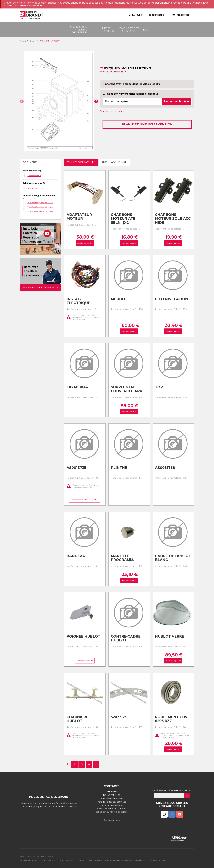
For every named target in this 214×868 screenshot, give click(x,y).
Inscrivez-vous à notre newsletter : (172, 790)
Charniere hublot (78, 719)
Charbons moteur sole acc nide (173, 219)
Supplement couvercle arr (127, 389)
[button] (22, 101)
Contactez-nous (112, 820)
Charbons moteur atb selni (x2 (123, 219)
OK (187, 796)
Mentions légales (66, 860)
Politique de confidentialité (136, 860)
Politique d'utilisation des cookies (109, 860)
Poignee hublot (83, 636)
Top (159, 387)
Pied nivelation (171, 299)
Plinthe (119, 468)
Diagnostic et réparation (129, 30)
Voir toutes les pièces (113, 111)
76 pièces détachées (81, 162)
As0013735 (76, 468)
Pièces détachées (106, 30)
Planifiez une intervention (147, 124)
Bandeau (76, 556)
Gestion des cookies (158, 860)
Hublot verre (170, 636)
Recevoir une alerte (85, 661)
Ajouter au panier (85, 243)
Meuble (119, 299)
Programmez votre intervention (85, 500)
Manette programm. (123, 558)
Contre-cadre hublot (126, 638)
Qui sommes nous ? (29, 860)
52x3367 (118, 717)
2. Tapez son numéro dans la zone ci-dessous (131, 94)
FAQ (146, 30)
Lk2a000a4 (77, 387)
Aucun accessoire (114, 162)
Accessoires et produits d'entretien (80, 30)
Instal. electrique (78, 301)
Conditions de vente (48, 860)
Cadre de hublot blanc (173, 558)
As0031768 (165, 468)
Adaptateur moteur (79, 217)
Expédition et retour (84, 860)
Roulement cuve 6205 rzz (172, 719)
